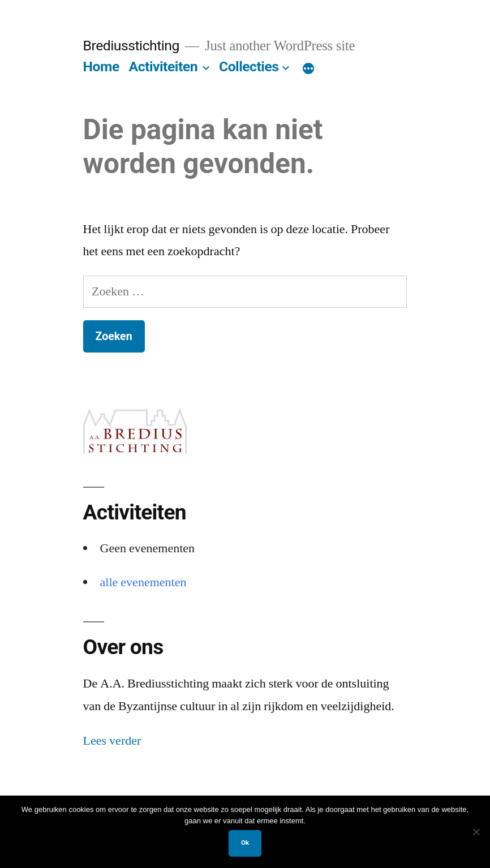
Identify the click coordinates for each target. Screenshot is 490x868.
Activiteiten (164, 66)
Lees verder (112, 741)
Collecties (249, 66)
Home (101, 66)
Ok (245, 843)
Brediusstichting (131, 46)
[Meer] (308, 69)
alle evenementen (143, 582)
